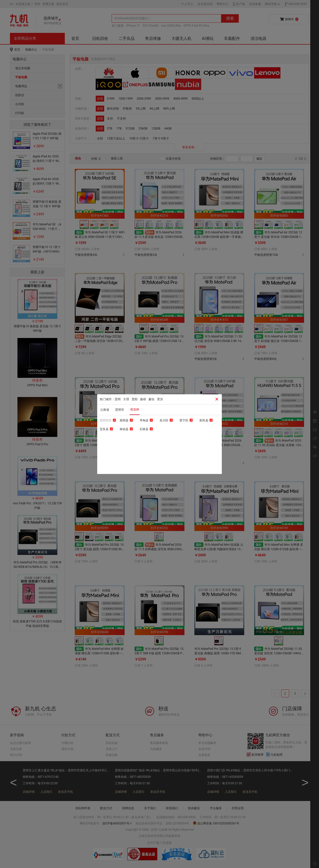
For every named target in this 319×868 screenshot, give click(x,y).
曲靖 (143, 399)
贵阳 (135, 399)
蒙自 (152, 399)
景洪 (160, 399)
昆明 (118, 399)
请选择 (135, 409)
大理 (126, 399)
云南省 (105, 410)
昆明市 (120, 410)
